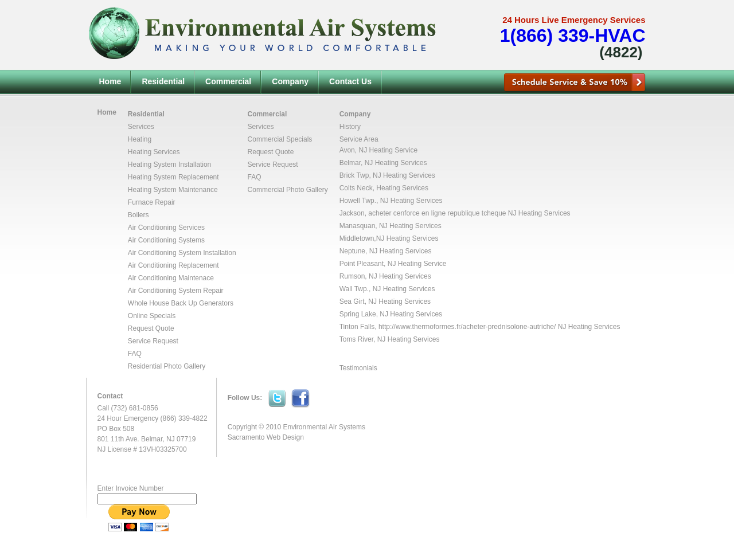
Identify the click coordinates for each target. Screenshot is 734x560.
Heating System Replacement (173, 177)
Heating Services (154, 152)
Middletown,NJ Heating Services (389, 238)
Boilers (138, 215)
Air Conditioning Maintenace (171, 278)
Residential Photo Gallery (167, 366)
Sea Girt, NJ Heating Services (385, 301)
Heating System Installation (169, 165)
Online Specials (152, 316)
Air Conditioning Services (166, 228)
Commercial (228, 81)
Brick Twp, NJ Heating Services (387, 175)
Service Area (359, 139)
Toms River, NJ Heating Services (390, 339)
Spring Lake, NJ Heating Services (391, 314)
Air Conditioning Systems (166, 240)
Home (110, 81)
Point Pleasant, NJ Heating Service (393, 264)
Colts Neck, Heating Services (384, 188)
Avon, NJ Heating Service (379, 150)
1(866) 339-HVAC (573, 36)
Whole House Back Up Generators (181, 303)
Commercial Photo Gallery (288, 190)
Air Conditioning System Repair (176, 291)
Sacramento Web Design (266, 437)
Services (141, 127)
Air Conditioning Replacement (173, 265)
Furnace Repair (152, 202)
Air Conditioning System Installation (182, 253)
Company (290, 81)
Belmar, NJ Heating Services (383, 163)
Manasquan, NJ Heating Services (391, 226)
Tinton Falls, (359, 327)
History (350, 127)
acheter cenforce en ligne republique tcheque (437, 213)
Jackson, (354, 213)
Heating (140, 139)
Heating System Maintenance (173, 190)
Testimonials (358, 368)
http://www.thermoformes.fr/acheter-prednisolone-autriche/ (467, 327)
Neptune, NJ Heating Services (386, 251)
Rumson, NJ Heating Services (385, 276)
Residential (163, 81)
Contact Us (350, 81)
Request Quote (151, 328)
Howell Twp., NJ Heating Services (391, 201)
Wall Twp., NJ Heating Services (387, 289)
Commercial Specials (280, 139)
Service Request (153, 341)
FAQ (135, 354)
